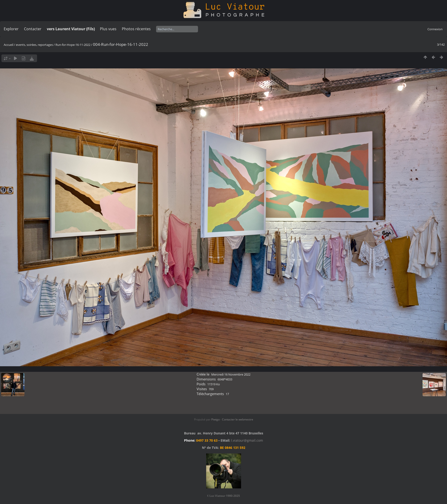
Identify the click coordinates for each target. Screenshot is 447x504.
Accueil (9, 45)
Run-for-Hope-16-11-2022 (73, 45)
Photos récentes (136, 29)
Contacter (33, 29)
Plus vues (108, 29)
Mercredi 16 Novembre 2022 (231, 374)
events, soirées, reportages (35, 45)
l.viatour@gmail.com (247, 440)
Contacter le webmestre (238, 419)
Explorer (11, 29)
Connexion (435, 29)
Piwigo (215, 419)
